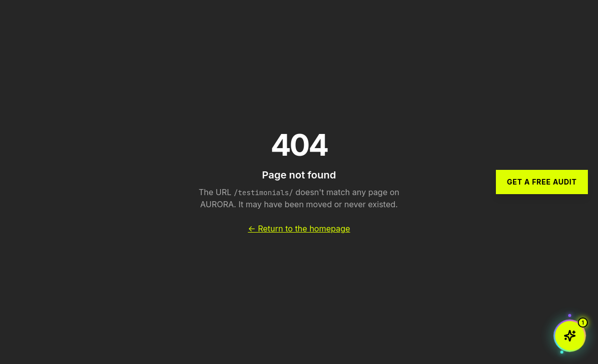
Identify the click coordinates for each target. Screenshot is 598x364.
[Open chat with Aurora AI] (570, 336)
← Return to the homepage (299, 229)
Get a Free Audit (542, 182)
